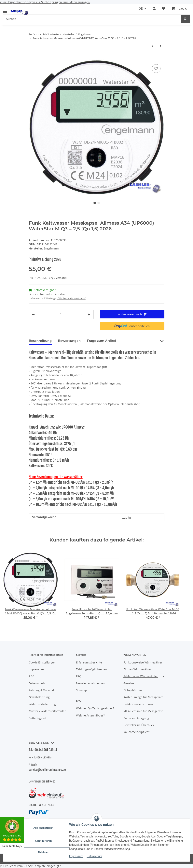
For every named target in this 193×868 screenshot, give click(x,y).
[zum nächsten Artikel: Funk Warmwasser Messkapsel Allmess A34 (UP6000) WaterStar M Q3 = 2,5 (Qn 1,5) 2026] (152, 46)
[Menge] (61, 314)
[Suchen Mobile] (92, 19)
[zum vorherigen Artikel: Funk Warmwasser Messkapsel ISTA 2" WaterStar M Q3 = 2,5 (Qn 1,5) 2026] (160, 46)
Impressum (76, 856)
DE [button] (141, 8)
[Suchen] (185, 19)
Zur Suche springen (49, 2)
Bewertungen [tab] (69, 341)
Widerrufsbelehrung (42, 704)
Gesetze (129, 683)
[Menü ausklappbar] (5, 11)
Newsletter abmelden (90, 683)
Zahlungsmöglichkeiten (91, 669)
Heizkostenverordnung (138, 704)
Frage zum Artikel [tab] (102, 341)
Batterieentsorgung (136, 718)
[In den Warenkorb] (32, 57)
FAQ (79, 676)
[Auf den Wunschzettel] (156, 69)
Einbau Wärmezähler (137, 669)
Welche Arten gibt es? (90, 715)
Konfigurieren (43, 841)
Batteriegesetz (38, 718)
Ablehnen (43, 852)
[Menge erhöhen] (89, 314)
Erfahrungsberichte (89, 662)
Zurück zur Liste (38, 34)
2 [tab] (99, 203)
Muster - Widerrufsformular (47, 711)
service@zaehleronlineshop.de (47, 770)
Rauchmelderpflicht (136, 732)
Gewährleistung (39, 697)
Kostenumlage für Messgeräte (143, 697)
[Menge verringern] (33, 314)
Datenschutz (94, 856)
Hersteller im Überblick (139, 725)
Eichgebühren (133, 690)
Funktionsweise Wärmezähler (143, 662)
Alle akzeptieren (43, 828)
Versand (61, 278)
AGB (32, 676)
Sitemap (82, 690)
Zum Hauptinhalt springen (18, 2)
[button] (154, 8)
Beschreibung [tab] (40, 341)
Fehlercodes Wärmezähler (141, 676)
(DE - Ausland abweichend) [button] (71, 298)
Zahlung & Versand (41, 690)
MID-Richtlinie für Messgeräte (143, 711)
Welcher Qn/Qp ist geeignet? (95, 708)
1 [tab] (95, 203)
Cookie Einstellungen (43, 662)
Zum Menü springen (76, 2)
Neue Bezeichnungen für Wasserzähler (56, 477)
